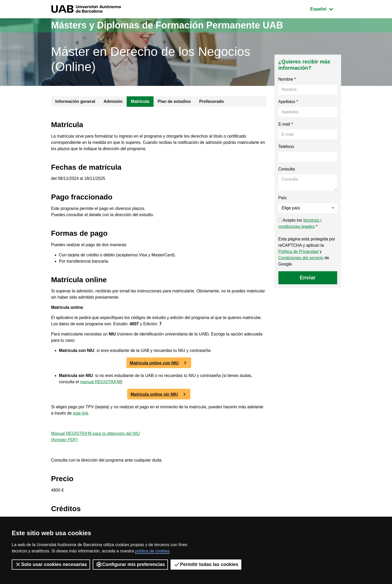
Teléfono (286, 147)
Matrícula (140, 101)
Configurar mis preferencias (130, 564)
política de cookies (152, 551)
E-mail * (286, 124)
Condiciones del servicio (301, 258)
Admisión (113, 101)
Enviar (308, 278)
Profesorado (212, 101)
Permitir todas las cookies (206, 564)
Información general (75, 101)
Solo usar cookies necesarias (51, 564)
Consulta (287, 169)
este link (81, 413)
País (283, 198)
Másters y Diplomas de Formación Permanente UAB (167, 25)
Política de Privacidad (299, 252)
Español (326, 8)
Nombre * (287, 79)
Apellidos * (288, 102)
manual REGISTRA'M (100, 382)
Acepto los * (300, 223)
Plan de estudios (174, 101)
